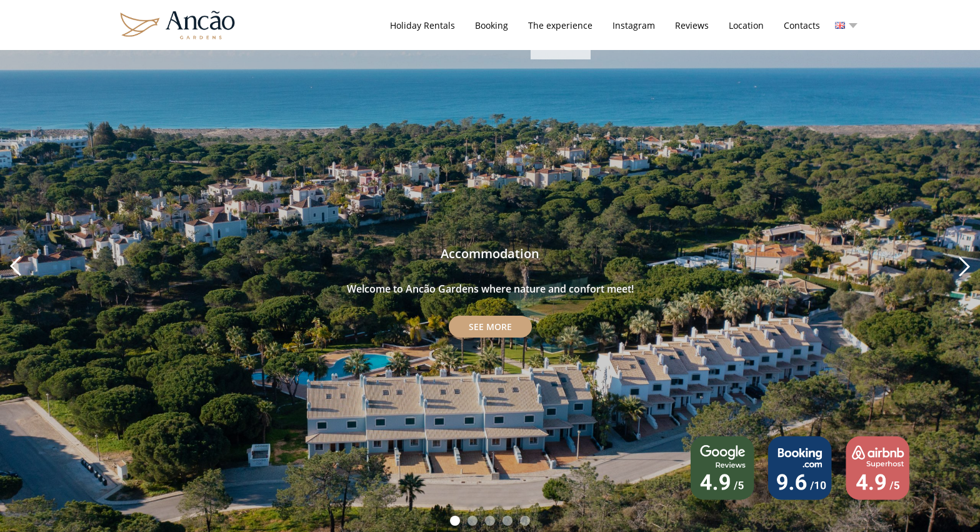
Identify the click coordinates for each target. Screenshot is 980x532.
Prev (16, 266)
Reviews (692, 25)
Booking (492, 25)
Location (746, 25)
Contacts (802, 25)
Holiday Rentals (422, 25)
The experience (560, 25)
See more (490, 327)
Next (964, 266)
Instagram (634, 25)
